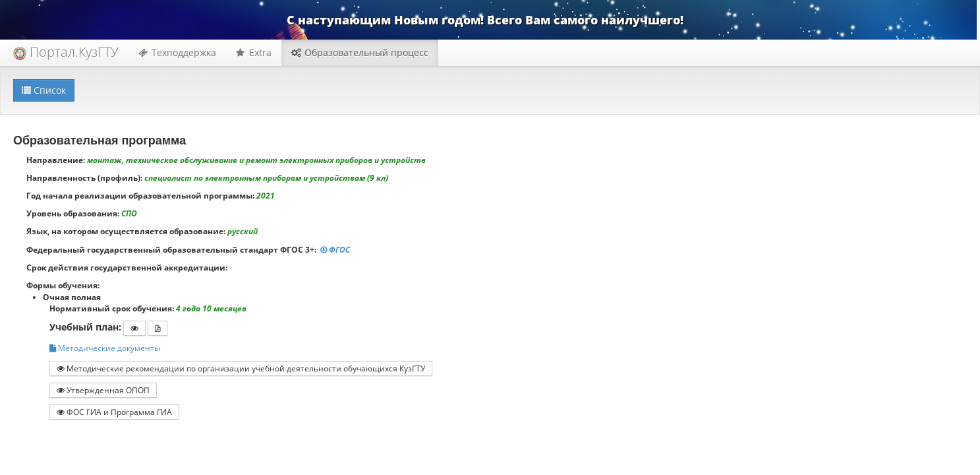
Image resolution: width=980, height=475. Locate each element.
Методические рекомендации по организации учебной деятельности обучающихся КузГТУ (241, 368)
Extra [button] (254, 52)
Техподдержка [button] (177, 52)
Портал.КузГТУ (66, 52)
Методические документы (105, 348)
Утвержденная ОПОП (103, 390)
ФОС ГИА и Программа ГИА (114, 412)
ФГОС (336, 250)
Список (44, 90)
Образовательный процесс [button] (360, 52)
